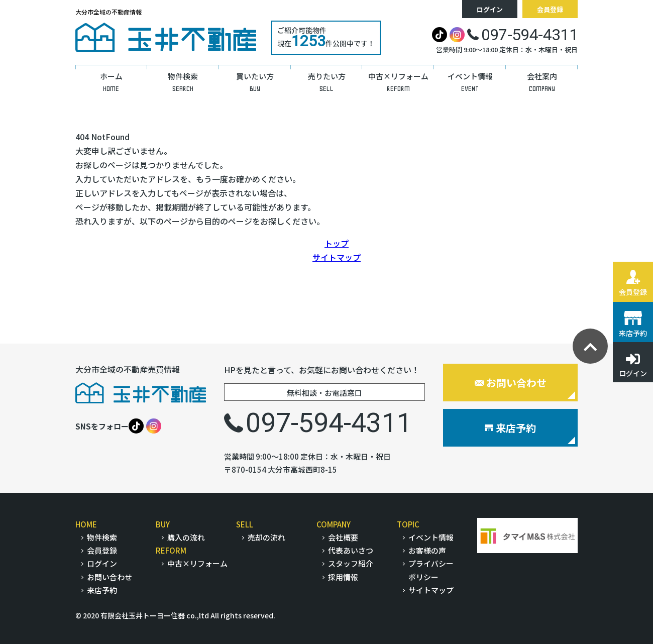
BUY (163, 524)
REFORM (171, 550)
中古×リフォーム (197, 563)
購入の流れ (186, 537)
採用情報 (343, 577)
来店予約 (510, 428)
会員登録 (550, 9)
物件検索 (102, 537)
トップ (337, 243)
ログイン (490, 9)
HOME (86, 524)
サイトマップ (337, 257)
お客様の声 (427, 550)
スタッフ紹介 (351, 563)
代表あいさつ (351, 550)
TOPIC (408, 524)
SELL (245, 524)
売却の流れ (266, 537)
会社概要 (343, 537)
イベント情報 (431, 537)
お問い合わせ (511, 383)
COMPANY (334, 524)
